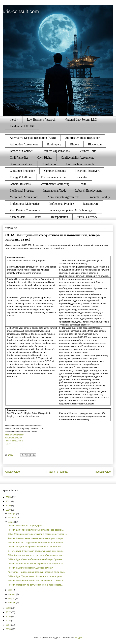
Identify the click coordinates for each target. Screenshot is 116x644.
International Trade (55, 191)
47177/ (8, 444)
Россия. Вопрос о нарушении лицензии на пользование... (36, 542)
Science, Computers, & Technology (71, 210)
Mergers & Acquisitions (24, 197)
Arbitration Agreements (24, 144)
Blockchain (95, 144)
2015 (9, 621)
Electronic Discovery (87, 171)
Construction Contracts (80, 164)
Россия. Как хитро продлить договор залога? (30, 568)
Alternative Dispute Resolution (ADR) (33, 138)
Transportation (59, 217)
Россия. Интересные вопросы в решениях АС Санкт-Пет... (37, 580)
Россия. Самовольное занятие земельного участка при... (36, 538)
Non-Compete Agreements (63, 197)
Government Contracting (54, 184)
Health (83, 184)
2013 (9, 629)
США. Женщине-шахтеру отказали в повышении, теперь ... (37, 534)
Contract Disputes (55, 171)
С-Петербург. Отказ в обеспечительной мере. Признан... (36, 559)
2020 (9, 505)
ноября (12, 513)
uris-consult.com (21, 11)
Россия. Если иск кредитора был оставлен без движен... (36, 530)
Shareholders (18, 217)
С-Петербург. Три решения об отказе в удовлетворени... (36, 576)
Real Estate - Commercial (25, 210)
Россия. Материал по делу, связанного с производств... (35, 585)
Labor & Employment (88, 191)
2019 (9, 510)
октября (13, 518)
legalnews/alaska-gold (13, 438)
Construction (50, 164)
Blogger (79, 637)
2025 (9, 497)
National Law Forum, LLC (81, 120)
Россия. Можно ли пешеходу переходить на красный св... (36, 564)
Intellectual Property (22, 191)
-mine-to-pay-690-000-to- (14, 441)
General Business (20, 184)
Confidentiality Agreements (77, 158)
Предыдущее (103, 472)
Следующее (13, 472)
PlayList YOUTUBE (22, 126)
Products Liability (99, 197)
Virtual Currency (87, 217)
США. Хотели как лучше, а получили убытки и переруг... (36, 555)
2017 (9, 612)
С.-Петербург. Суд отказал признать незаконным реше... (36, 551)
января (12, 603)
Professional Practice (61, 204)
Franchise (82, 177)
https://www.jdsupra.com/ (14, 435)
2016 (9, 616)
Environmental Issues (54, 177)
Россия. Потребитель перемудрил (25, 526)
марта (12, 598)
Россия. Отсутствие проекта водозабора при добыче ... (35, 547)
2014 (9, 625)
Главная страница (57, 472)
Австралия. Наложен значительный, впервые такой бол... (37, 572)
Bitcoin (74, 144)
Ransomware (91, 204)
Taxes (38, 217)
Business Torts (87, 151)
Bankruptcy (54, 144)
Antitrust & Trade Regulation (83, 138)
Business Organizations (56, 151)
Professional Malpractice (25, 204)
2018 (9, 608)
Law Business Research (41, 120)
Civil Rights (45, 158)
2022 (9, 501)
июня (11, 522)
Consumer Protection (22, 171)
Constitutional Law (21, 164)
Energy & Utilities (21, 177)
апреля (12, 594)
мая (11, 590)
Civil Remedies (19, 158)
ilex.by (14, 120)
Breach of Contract (21, 151)
